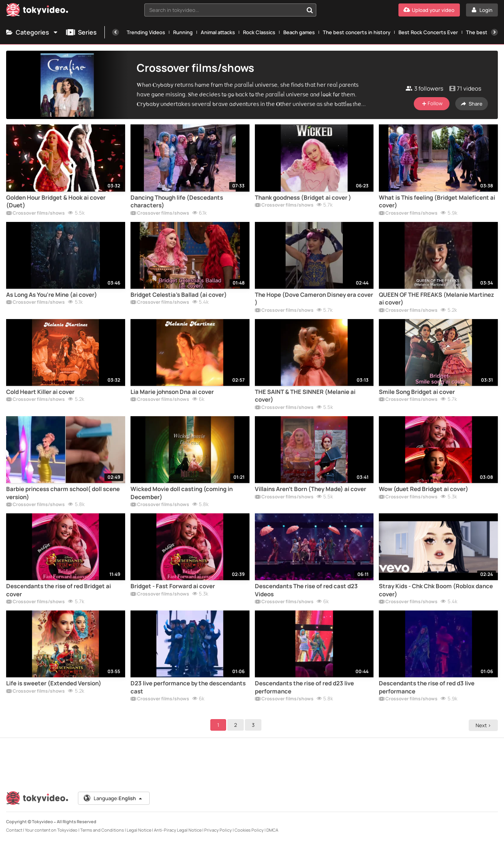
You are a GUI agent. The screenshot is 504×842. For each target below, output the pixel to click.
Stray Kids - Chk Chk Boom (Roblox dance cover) (436, 590)
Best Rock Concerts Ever (428, 32)
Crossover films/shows (36, 213)
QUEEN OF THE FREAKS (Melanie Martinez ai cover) (436, 299)
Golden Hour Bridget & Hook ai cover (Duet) (56, 202)
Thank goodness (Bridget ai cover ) (303, 198)
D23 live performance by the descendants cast (188, 687)
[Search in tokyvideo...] (310, 10)
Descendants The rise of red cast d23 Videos (306, 590)
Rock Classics (259, 32)
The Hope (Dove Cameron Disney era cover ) (314, 299)
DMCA (272, 830)
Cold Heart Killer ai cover (40, 392)
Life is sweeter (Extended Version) (54, 683)
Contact (14, 830)
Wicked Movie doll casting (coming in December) (182, 493)
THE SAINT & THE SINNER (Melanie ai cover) (305, 396)
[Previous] (116, 32)
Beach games (299, 32)
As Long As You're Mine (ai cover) (52, 295)
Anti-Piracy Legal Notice (178, 830)
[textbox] (224, 10)
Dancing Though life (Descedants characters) (177, 202)
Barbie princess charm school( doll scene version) (63, 493)
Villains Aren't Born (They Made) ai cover (311, 489)
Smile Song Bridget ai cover (417, 392)
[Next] (494, 32)
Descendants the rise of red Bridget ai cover (59, 590)
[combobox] (230, 10)
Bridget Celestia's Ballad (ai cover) (179, 295)
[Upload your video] (429, 10)
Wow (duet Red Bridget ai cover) (424, 489)
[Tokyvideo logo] (37, 11)
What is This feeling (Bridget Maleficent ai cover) (437, 202)
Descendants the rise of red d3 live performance (427, 687)
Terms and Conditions (102, 830)
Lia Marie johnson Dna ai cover (172, 392)
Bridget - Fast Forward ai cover (173, 586)
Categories (32, 32)
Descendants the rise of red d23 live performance (304, 687)
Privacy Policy (218, 830)
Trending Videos (146, 32)
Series (81, 32)
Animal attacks (218, 32)
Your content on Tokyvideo (51, 830)
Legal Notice (139, 830)
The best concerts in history (357, 32)
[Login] (482, 10)
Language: (113, 798)
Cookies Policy (249, 830)
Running (183, 32)
